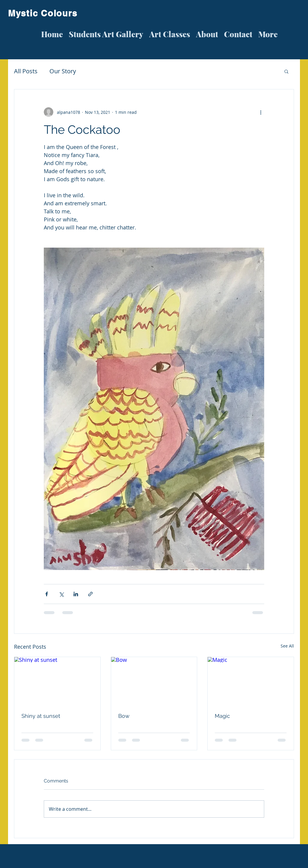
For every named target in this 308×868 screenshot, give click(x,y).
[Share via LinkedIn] (76, 594)
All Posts (26, 71)
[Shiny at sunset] (57, 681)
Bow (124, 716)
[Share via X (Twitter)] (61, 594)
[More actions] (261, 112)
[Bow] (154, 681)
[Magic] (251, 681)
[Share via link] (90, 594)
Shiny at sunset (41, 716)
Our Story (63, 71)
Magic (222, 716)
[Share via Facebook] (47, 594)
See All (287, 646)
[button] (286, 71)
